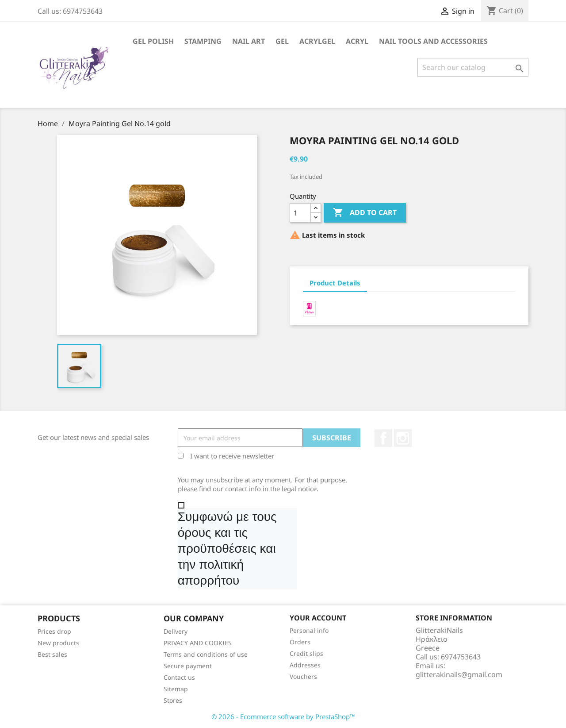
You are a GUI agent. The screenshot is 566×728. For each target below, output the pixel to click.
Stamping (203, 41)
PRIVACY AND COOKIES (198, 643)
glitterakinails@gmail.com (459, 674)
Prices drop (54, 631)
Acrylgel (317, 41)
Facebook (383, 438)
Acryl (357, 41)
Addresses (305, 665)
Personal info (309, 630)
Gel (282, 41)
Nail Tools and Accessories (433, 41)
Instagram (403, 438)
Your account (318, 618)
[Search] (473, 67)
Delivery (176, 631)
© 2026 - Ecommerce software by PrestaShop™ (283, 716)
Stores (173, 700)
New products (58, 643)
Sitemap (176, 689)
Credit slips (306, 653)
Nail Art (249, 41)
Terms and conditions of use (206, 654)
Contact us (179, 677)
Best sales (52, 654)
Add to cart (365, 213)
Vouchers (303, 676)
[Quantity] (300, 213)
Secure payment (188, 666)
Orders (300, 642)
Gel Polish (153, 41)
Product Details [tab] (335, 283)
